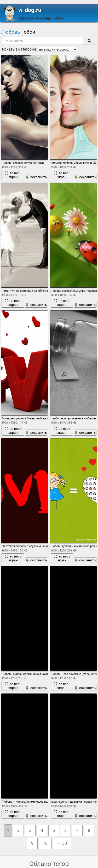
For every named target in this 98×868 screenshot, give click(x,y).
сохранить (36, 177)
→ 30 (62, 843)
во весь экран (13, 175)
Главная (25, 18)
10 (45, 843)
